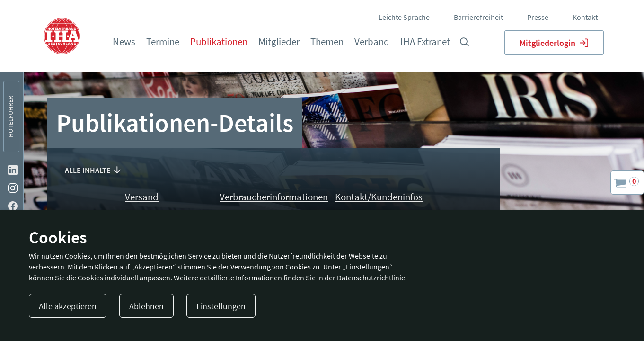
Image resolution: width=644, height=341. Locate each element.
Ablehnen (146, 306)
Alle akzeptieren (68, 306)
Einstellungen (221, 306)
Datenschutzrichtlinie (371, 278)
